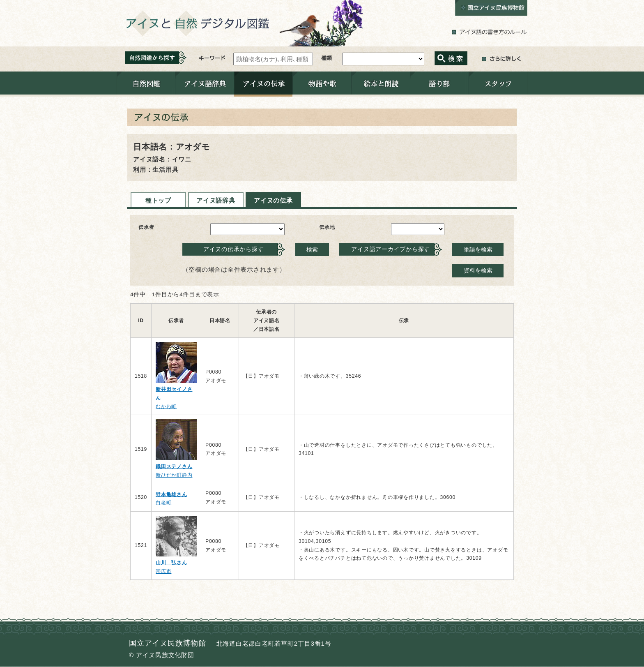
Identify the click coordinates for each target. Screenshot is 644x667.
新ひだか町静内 (174, 475)
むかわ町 (166, 406)
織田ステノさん (174, 466)
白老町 (163, 503)
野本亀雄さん (171, 494)
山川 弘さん (171, 563)
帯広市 (163, 571)
